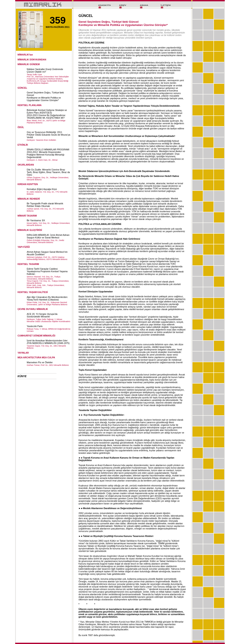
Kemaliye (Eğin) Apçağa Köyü (42, 189)
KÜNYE (22, 376)
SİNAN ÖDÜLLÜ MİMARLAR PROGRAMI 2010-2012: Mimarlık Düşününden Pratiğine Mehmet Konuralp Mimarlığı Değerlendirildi (48, 153)
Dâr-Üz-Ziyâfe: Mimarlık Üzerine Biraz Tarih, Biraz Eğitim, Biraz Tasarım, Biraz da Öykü (48, 172)
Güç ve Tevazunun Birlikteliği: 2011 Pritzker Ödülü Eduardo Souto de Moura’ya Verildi (48, 135)
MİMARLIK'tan (25, 55)
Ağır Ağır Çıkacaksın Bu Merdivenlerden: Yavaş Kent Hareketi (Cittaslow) (47, 298)
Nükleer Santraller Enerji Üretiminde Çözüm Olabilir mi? (45, 70)
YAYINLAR (23, 353)
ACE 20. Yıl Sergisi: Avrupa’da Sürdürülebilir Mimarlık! (42, 315)
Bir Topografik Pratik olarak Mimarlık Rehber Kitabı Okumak (45, 205)
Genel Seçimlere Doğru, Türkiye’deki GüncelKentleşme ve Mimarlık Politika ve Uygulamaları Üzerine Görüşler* (45, 96)
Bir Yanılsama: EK (36, 220)
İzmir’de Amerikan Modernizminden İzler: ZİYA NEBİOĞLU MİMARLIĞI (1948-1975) (48, 342)
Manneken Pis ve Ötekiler (40, 362)
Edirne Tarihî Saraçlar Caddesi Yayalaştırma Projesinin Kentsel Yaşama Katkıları (47, 271)
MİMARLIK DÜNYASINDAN (32, 60)
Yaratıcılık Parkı (35, 326)
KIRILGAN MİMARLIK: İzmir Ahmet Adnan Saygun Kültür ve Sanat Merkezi (48, 236)
